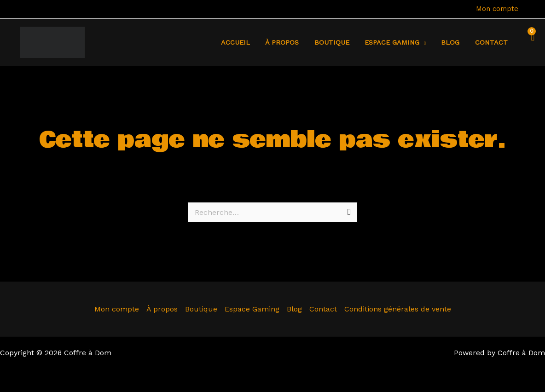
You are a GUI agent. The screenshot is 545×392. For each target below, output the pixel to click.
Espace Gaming (252, 309)
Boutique (339, 42)
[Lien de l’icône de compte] (532, 9)
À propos (292, 42)
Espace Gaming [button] (397, 42)
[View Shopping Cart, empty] (530, 42)
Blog (453, 42)
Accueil (247, 42)
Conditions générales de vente (398, 309)
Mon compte (497, 9)
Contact (492, 42)
